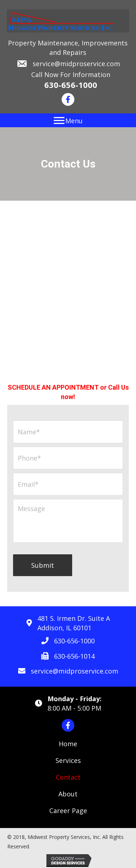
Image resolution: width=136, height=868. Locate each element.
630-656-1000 (71, 85)
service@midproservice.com (76, 64)
